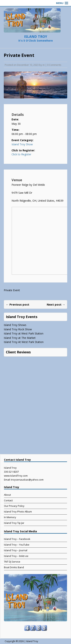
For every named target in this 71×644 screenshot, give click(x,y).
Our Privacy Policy (14, 506)
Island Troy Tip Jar (14, 523)
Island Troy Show (22, 144)
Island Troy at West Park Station (24, 333)
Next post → (56, 304)
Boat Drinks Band (14, 567)
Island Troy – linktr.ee (16, 556)
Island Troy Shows (15, 325)
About (7, 495)
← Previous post (18, 304)
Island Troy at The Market (20, 338)
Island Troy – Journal (16, 550)
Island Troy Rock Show (18, 329)
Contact (8, 500)
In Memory (10, 517)
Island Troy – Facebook (17, 539)
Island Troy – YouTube (17, 545)
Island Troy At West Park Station (24, 342)
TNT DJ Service (12, 562)
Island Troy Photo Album (18, 512)
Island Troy (32, 641)
